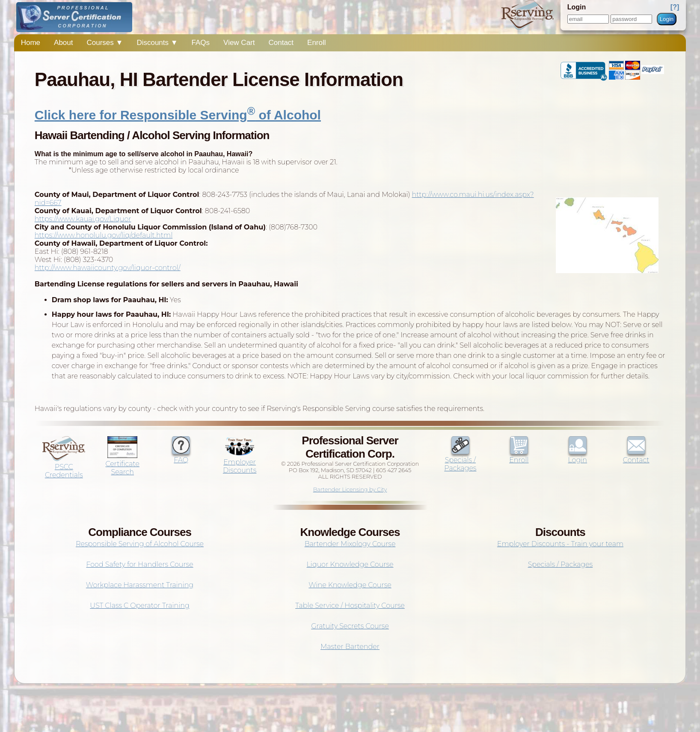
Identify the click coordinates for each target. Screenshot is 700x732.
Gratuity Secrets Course (350, 626)
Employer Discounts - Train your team (560, 544)
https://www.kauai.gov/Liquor (83, 219)
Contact (281, 43)
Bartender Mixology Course (350, 544)
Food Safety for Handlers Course (139, 564)
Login (667, 19)
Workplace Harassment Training (140, 585)
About (63, 43)
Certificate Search (123, 464)
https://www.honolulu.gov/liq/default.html (104, 235)
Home (31, 43)
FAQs (201, 43)
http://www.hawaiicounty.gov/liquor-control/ (108, 268)
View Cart (239, 43)
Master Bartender (350, 647)
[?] (675, 7)
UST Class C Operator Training (140, 606)
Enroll (316, 43)
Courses (105, 43)
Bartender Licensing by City (350, 489)
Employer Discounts (240, 462)
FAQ (181, 456)
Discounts (157, 43)
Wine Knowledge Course (350, 585)
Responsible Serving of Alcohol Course (140, 544)
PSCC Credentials (64, 467)
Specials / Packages (460, 460)
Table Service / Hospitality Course (350, 606)
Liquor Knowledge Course (350, 564)
